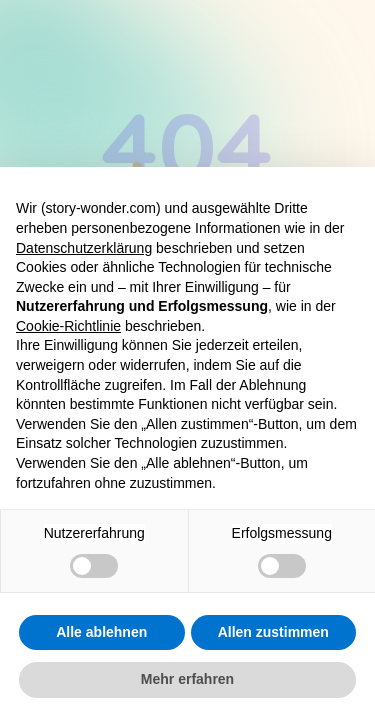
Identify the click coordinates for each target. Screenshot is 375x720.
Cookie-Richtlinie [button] (68, 326)
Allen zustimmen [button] (273, 632)
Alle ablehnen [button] (101, 632)
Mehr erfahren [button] (187, 679)
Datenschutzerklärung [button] (84, 248)
